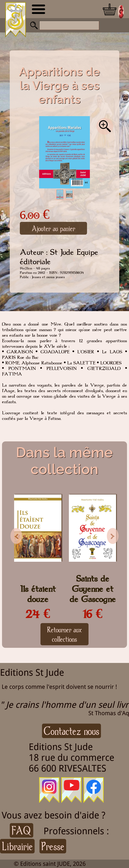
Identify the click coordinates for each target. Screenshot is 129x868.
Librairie (17, 846)
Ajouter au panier (53, 228)
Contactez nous (71, 731)
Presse (53, 846)
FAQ (21, 830)
